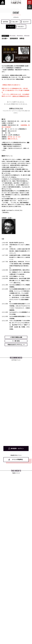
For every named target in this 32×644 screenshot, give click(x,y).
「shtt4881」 (6, 212)
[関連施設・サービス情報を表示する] (2, 2)
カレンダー (15, 22)
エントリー (26, 22)
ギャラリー (21, 27)
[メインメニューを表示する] (30, 2)
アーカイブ (11, 27)
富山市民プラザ (16, 2)
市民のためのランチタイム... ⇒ (16, 345)
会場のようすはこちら (16, 108)
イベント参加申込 (17, 459)
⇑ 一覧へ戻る (16, 341)
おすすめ (5, 22)
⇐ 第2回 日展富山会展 (16, 337)
